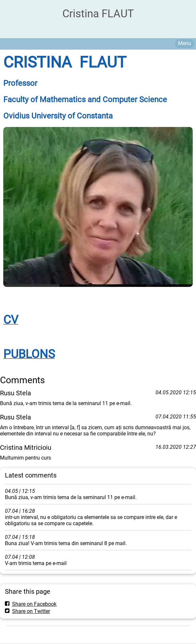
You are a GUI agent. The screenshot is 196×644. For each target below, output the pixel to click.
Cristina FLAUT (98, 14)
